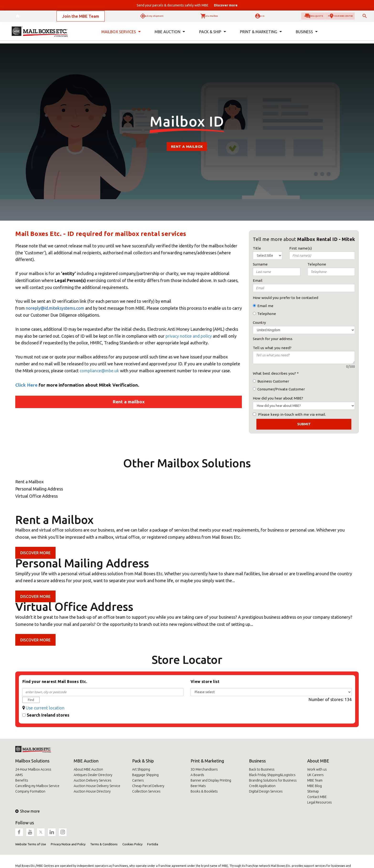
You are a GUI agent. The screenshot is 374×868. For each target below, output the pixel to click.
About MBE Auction (88, 769)
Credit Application (262, 786)
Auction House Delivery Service (97, 786)
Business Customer (273, 381)
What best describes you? (274, 373)
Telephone (267, 314)
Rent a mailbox (187, 146)
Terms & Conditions (104, 844)
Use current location (45, 708)
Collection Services (146, 791)
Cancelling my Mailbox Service (37, 786)
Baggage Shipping (145, 775)
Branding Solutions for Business (273, 780)
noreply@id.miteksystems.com (55, 308)
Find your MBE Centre (328, 18)
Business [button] (306, 35)
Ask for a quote (278, 18)
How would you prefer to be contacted (286, 298)
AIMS (19, 775)
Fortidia (153, 844)
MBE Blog (314, 786)
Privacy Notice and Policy (68, 844)
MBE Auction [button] (170, 35)
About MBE (318, 761)
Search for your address (273, 339)
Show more (27, 811)
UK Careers (315, 775)
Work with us (317, 769)
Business (257, 761)
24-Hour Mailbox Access (33, 769)
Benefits (22, 780)
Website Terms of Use (31, 844)
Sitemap (313, 791)
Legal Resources (319, 802)
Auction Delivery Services (93, 780)
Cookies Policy (132, 844)
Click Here (26, 385)
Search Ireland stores (48, 715)
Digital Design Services (266, 791)
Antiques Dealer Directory (93, 775)
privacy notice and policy (189, 336)
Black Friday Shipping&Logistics (272, 775)
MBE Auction (86, 761)
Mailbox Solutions (32, 761)
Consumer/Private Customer (281, 389)
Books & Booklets (204, 791)
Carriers (138, 780)
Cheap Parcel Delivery (148, 786)
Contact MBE (317, 797)
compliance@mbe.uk (99, 371)
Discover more (35, 553)
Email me (265, 306)
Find (31, 700)
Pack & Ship (143, 761)
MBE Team (315, 780)
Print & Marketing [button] (260, 35)
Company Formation (30, 791)
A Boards (197, 775)
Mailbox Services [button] (121, 35)
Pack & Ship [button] (212, 35)
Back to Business (262, 769)
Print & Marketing (207, 761)
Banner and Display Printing (211, 780)
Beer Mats (198, 786)
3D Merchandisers (204, 769)
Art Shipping (141, 769)
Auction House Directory (92, 791)
